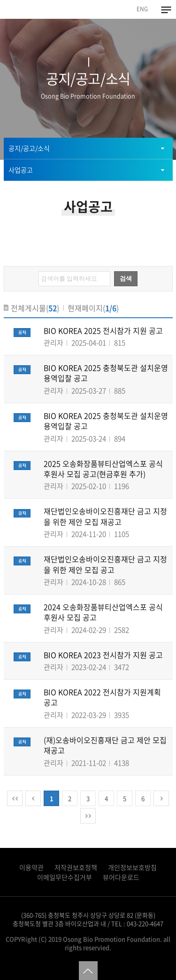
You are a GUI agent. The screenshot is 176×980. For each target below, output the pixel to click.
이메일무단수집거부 (65, 877)
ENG (142, 9)
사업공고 (21, 170)
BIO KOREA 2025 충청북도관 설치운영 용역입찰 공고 (106, 373)
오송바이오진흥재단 (29, 9)
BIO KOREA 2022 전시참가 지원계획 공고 (102, 697)
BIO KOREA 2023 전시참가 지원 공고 (103, 655)
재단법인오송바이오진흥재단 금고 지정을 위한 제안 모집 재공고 (105, 516)
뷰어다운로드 (121, 877)
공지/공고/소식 (29, 148)
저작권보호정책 (76, 867)
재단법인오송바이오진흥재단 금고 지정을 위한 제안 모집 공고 (105, 564)
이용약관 (31, 867)
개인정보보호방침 (132, 867)
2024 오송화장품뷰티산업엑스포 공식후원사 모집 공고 (103, 612)
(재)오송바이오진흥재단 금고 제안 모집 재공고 (105, 745)
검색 (126, 278)
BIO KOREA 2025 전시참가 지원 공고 (103, 330)
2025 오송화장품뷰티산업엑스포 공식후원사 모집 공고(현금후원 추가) (103, 469)
